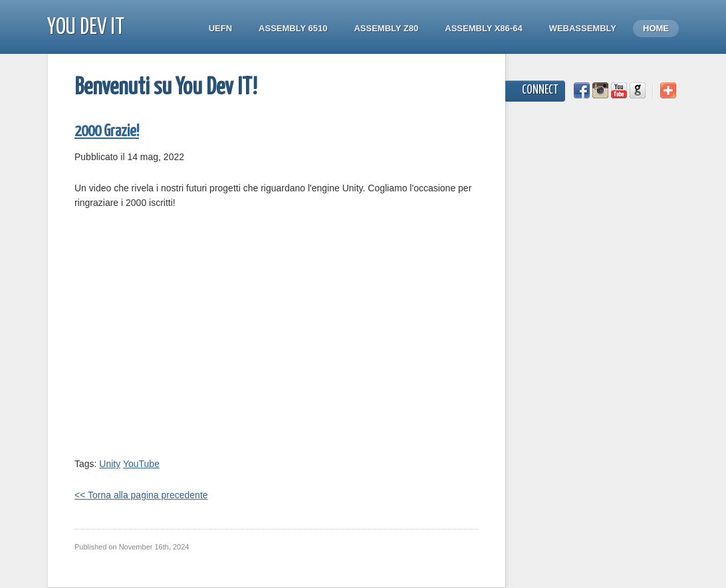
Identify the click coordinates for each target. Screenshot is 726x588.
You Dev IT (86, 28)
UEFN (220, 28)
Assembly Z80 (386, 28)
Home (656, 28)
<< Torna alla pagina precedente (141, 495)
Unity (110, 464)
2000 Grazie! (107, 132)
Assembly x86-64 (483, 28)
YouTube (141, 464)
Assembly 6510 (293, 28)
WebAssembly (583, 28)
